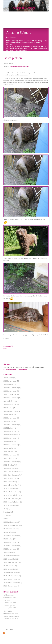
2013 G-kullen (8, 63)
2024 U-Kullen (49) (10, 566)
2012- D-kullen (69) (10, 465)
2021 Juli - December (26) (12, 546)
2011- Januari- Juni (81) (11, 478)
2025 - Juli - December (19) (13, 583)
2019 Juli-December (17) (12, 522)
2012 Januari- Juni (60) (11, 468)
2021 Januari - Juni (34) (11, 542)
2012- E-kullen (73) (10, 458)
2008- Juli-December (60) (12, 499)
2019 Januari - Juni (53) (11, 381)
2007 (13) (7, 509)
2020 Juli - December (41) (12, 536)
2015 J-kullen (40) (10, 421)
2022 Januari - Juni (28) (11, 549)
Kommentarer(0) (8, 346)
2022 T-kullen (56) (10, 552)
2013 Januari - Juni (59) (11, 455)
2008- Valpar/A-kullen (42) (13, 502)
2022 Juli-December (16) (12, 556)
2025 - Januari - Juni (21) (12, 579)
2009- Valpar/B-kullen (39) (12, 495)
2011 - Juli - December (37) (13, 475)
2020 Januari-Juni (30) (11, 529)
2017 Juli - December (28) (12, 398)
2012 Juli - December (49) (12, 462)
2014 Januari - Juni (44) (11, 438)
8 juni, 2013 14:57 (24, 66)
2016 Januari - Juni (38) (11, 418)
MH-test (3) (7, 515)
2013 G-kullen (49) (10, 448)
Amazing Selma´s (19, 33)
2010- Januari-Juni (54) (11, 482)
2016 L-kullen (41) (10, 408)
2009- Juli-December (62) (12, 492)
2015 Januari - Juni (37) (11, 431)
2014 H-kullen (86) (10, 441)
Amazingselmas (14, 66)
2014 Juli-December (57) (12, 435)
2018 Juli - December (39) (12, 388)
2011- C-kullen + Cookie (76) (13, 472)
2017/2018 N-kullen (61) (12, 394)
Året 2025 (10, 601)
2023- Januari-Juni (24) (11, 559)
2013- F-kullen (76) (10, 452)
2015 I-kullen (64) (10, 428)
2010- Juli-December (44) (12, 485)
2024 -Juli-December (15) (12, 576)
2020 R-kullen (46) (10, 532)
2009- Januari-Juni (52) (11, 488)
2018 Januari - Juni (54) (11, 391)
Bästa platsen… (14, 58)
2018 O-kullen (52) (10, 384)
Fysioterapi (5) (8, 512)
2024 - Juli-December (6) (12, 572)
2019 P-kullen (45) (10, 378)
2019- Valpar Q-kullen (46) (13, 525)
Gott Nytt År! (11, 612)
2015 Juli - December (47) (12, 425)
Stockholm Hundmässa (11, 617)
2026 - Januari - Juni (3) (12, 586)
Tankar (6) (7, 519)
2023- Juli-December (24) (12, 562)
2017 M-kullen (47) (10, 401)
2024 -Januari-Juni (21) (11, 569)
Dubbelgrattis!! (10, 596)
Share (5, 348)
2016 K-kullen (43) (10, 415)
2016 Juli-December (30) (12, 411)
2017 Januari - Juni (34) (11, 405)
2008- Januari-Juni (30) (11, 505)
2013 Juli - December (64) (12, 445)
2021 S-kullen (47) (10, 539)
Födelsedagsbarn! (10, 607)
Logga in (9, 629)
